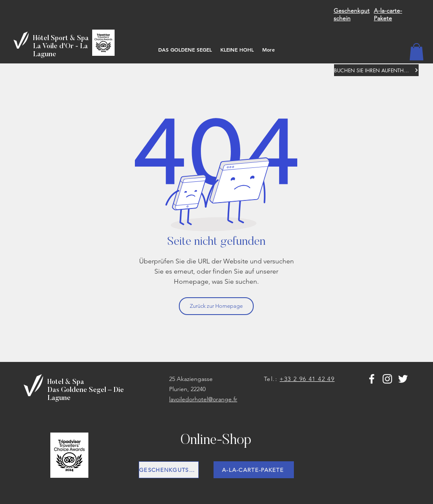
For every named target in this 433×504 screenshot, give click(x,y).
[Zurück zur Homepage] (216, 306)
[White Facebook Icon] (372, 379)
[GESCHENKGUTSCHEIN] (169, 470)
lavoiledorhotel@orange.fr (203, 399)
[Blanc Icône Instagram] (387, 379)
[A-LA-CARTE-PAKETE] (254, 470)
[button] (417, 52)
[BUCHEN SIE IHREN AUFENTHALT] (376, 70)
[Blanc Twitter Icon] (403, 379)
